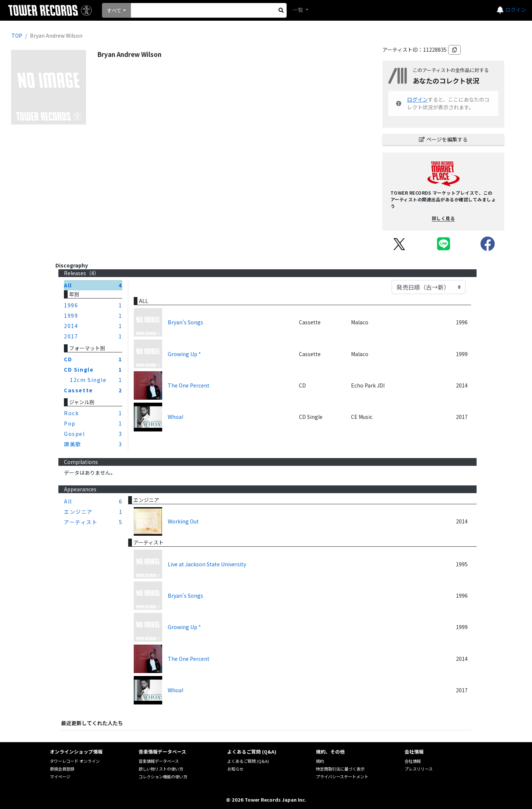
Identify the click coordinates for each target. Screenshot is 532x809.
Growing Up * (184, 354)
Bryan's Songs (185, 322)
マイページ (60, 776)
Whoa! (175, 417)
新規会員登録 (62, 769)
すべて (114, 10)
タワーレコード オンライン (75, 761)
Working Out (183, 521)
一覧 (298, 10)
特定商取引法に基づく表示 (340, 769)
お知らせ (235, 769)
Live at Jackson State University (207, 564)
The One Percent (189, 385)
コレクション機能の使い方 (163, 776)
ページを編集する (443, 139)
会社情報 (413, 761)
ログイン (516, 10)
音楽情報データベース (159, 761)
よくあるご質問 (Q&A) (248, 761)
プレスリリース (419, 769)
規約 (320, 761)
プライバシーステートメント (342, 776)
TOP (17, 35)
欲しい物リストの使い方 (161, 769)
